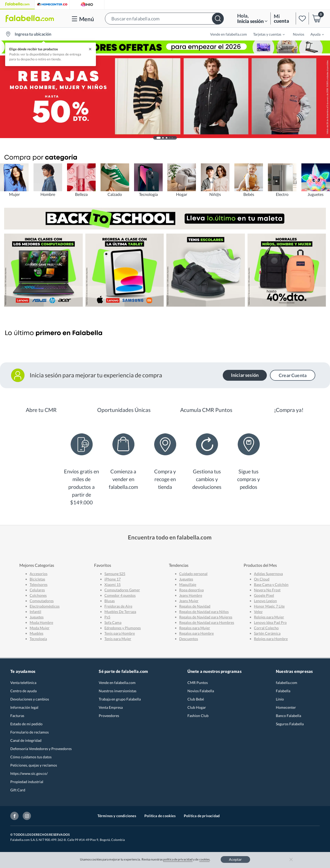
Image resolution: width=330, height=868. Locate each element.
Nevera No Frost (267, 590)
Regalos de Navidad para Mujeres (206, 617)
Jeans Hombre (191, 595)
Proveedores (109, 716)
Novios (299, 34)
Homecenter (286, 707)
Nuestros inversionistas (118, 691)
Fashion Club (198, 716)
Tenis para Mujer (118, 639)
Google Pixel (264, 595)
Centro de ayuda (23, 691)
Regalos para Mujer (195, 628)
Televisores (39, 584)
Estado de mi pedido (26, 724)
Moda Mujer (40, 628)
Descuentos (189, 639)
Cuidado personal (193, 574)
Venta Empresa (111, 707)
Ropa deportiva (191, 590)
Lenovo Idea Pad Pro (270, 622)
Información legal (24, 707)
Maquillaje (188, 584)
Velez (258, 612)
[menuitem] (266, 34)
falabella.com (287, 683)
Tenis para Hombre (120, 633)
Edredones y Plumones (123, 628)
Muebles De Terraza (120, 612)
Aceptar (235, 859)
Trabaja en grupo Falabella (120, 699)
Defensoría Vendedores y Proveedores (41, 749)
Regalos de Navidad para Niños (204, 612)
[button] (164, 18)
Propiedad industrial (27, 782)
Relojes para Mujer (269, 617)
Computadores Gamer (122, 590)
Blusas (110, 601)
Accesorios (39, 574)
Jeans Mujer (189, 601)
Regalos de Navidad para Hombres (207, 622)
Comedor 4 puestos (120, 595)
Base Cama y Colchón (271, 584)
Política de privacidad (202, 816)
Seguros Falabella (290, 724)
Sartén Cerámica (267, 633)
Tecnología (38, 639)
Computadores (42, 601)
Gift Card (18, 790)
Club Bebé (196, 699)
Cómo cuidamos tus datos (31, 757)
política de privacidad (178, 859)
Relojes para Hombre (271, 639)
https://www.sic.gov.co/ (29, 773)
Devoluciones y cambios (30, 699)
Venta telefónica (23, 683)
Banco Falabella (288, 716)
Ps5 (107, 617)
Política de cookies (160, 816)
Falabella (283, 691)
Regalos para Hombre (196, 633)
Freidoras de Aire (118, 606)
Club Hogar (197, 707)
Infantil (35, 612)
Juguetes (37, 617)
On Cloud (262, 579)
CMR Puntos (198, 683)
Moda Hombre (41, 622)
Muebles (36, 633)
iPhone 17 (113, 579)
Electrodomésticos (45, 606)
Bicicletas (37, 579)
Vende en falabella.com (229, 34)
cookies (205, 859)
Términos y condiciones (117, 816)
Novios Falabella (201, 691)
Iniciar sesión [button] (245, 375)
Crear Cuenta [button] (293, 375)
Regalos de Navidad (195, 606)
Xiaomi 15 (113, 584)
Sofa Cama (113, 622)
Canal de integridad (26, 740)
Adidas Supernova (268, 574)
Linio (280, 699)
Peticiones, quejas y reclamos (34, 765)
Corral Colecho (266, 628)
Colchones (38, 595)
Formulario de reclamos (30, 732)
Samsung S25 (115, 574)
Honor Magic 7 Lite (269, 606)
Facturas (17, 716)
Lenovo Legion (265, 601)
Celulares (37, 590)
